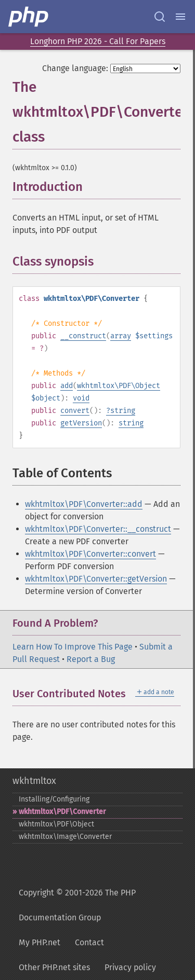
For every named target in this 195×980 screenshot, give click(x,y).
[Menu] (180, 17)
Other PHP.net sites (54, 967)
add (67, 386)
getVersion (81, 423)
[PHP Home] (29, 17)
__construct (83, 336)
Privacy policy (130, 967)
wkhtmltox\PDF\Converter (62, 812)
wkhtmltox (34, 781)
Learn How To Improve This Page (73, 647)
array (121, 336)
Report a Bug (91, 659)
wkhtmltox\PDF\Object (119, 386)
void (81, 398)
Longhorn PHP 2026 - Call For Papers (98, 41)
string (123, 411)
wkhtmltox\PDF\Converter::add (84, 504)
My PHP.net (40, 942)
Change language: (75, 68)
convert (75, 411)
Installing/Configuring (54, 799)
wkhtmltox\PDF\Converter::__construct (98, 529)
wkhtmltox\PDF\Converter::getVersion (96, 579)
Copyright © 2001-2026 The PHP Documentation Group (77, 905)
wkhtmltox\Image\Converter (65, 837)
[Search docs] (160, 17)
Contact (89, 942)
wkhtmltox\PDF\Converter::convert (90, 554)
